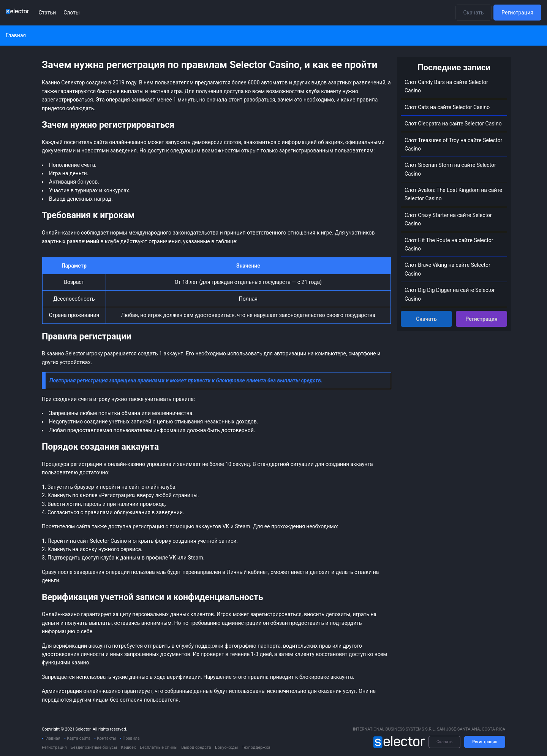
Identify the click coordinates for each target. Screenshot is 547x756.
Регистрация (517, 13)
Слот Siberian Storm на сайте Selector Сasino (450, 169)
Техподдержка (256, 747)
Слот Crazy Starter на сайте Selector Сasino (448, 219)
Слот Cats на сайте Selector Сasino (447, 107)
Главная (52, 738)
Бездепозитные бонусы (94, 747)
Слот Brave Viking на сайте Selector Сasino (447, 269)
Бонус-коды (226, 747)
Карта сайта (79, 738)
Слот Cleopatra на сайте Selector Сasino (453, 124)
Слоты (72, 13)
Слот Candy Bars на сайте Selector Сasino (446, 86)
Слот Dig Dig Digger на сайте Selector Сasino (450, 294)
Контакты (107, 738)
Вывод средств (196, 747)
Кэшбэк (128, 747)
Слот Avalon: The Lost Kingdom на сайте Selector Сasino (453, 194)
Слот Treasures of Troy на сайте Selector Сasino (453, 144)
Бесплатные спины (159, 747)
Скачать (474, 13)
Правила (131, 738)
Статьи (47, 13)
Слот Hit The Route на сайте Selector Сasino (449, 244)
